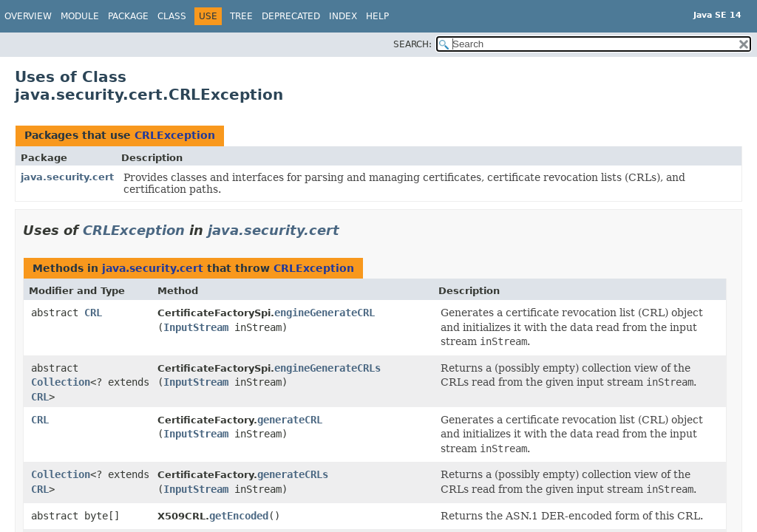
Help (377, 16)
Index (343, 16)
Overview (28, 16)
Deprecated (291, 16)
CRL (93, 313)
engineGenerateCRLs (327, 368)
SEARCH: (413, 44)
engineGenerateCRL (325, 313)
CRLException (175, 135)
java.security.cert (67, 177)
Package (128, 16)
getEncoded (239, 516)
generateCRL (290, 420)
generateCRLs (293, 474)
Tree (241, 16)
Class (172, 16)
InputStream (196, 327)
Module (80, 16)
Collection (61, 382)
